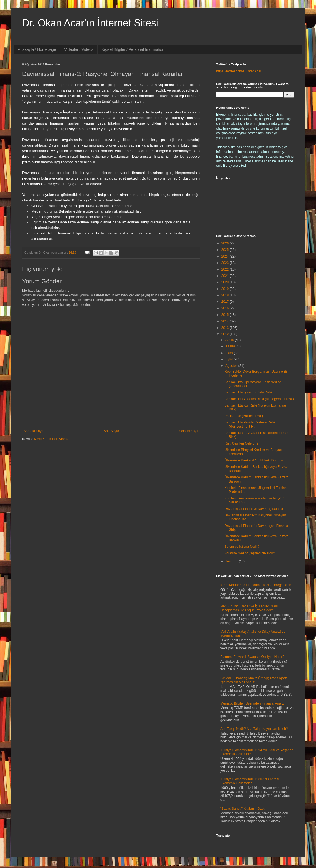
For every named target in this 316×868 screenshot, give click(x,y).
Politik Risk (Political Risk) (244, 416)
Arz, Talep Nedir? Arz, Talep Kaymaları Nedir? (254, 729)
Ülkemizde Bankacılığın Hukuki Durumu (254, 460)
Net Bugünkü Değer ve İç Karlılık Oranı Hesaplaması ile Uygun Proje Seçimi (249, 608)
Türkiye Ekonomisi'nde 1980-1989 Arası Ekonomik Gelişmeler (250, 781)
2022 (226, 269)
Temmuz (232, 561)
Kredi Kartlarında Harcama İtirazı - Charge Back (256, 585)
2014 (226, 321)
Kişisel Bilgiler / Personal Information (133, 49)
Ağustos (232, 366)
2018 (226, 295)
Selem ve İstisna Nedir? (242, 547)
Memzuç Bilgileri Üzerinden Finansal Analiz (252, 703)
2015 (226, 315)
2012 (226, 334)
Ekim (230, 353)
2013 (226, 328)
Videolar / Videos (79, 49)
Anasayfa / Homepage (37, 49)
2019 (226, 289)
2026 (226, 243)
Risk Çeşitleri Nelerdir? (241, 443)
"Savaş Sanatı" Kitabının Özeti (243, 809)
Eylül (229, 359)
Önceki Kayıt (189, 431)
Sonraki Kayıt (33, 431)
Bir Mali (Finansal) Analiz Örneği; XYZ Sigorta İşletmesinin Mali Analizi (254, 680)
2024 (226, 256)
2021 (226, 276)
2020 (226, 282)
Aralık (230, 340)
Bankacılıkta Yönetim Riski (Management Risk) (259, 399)
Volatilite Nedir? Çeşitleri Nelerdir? (250, 553)
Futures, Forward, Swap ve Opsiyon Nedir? (252, 657)
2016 (226, 308)
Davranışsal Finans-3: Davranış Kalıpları (254, 509)
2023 (226, 263)
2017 (226, 302)
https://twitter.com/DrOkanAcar (239, 71)
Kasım (230, 346)
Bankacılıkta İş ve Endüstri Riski (248, 392)
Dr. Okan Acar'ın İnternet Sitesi (90, 23)
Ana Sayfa (111, 431)
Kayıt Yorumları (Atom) (51, 439)
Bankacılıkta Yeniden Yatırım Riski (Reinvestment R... (250, 424)
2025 (226, 250)
